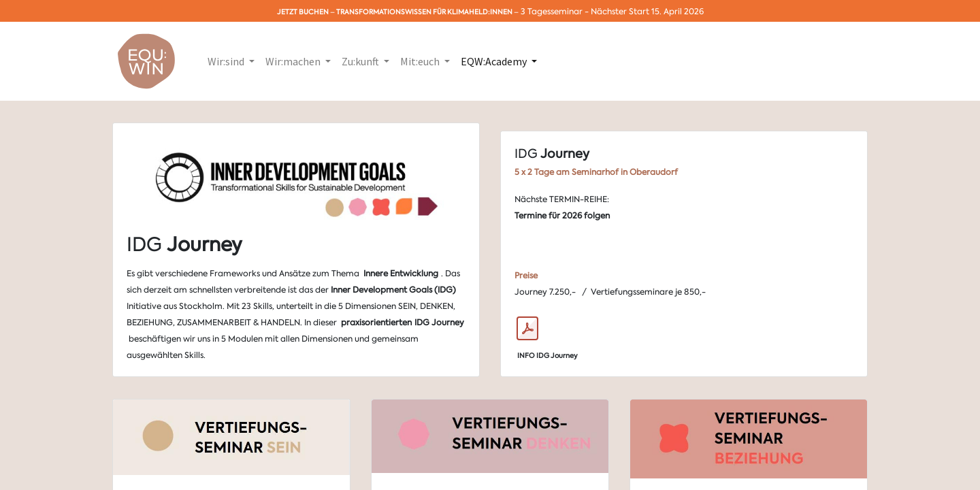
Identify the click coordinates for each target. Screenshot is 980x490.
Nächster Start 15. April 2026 (647, 12)
